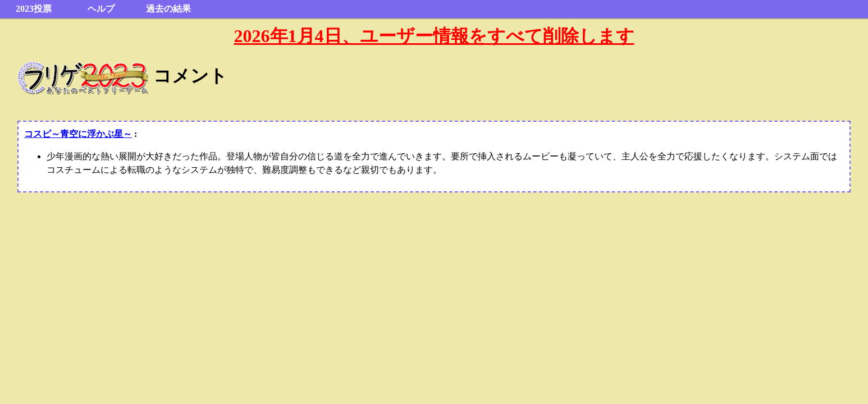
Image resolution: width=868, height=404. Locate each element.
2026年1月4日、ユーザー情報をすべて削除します (434, 36)
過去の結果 (168, 9)
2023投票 (34, 9)
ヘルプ (101, 9)
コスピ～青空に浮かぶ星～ (78, 134)
